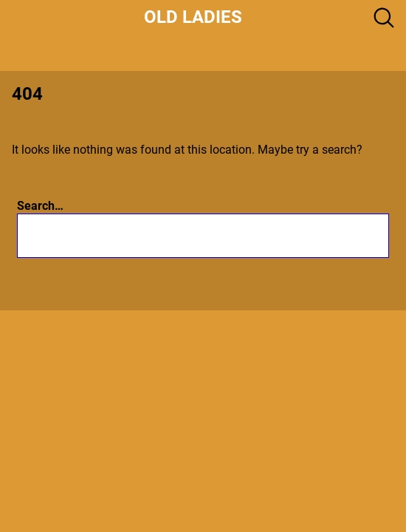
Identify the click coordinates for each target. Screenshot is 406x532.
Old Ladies (193, 17)
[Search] (292, 235)
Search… (40, 206)
